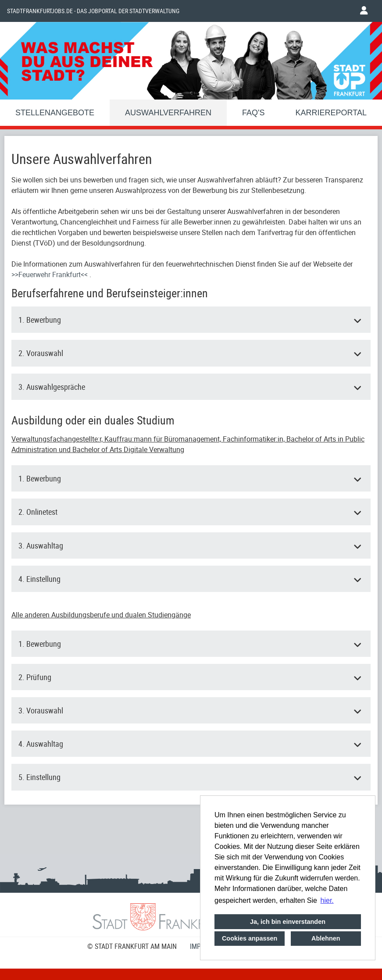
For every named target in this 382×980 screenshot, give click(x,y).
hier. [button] (327, 900)
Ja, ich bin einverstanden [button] (288, 922)
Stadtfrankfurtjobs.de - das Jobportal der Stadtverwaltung (93, 11)
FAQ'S (253, 113)
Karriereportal (331, 113)
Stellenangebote (55, 113)
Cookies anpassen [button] (250, 938)
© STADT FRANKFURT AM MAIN (132, 946)
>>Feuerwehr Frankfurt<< (50, 274)
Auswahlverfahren (168, 113)
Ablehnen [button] (326, 938)
